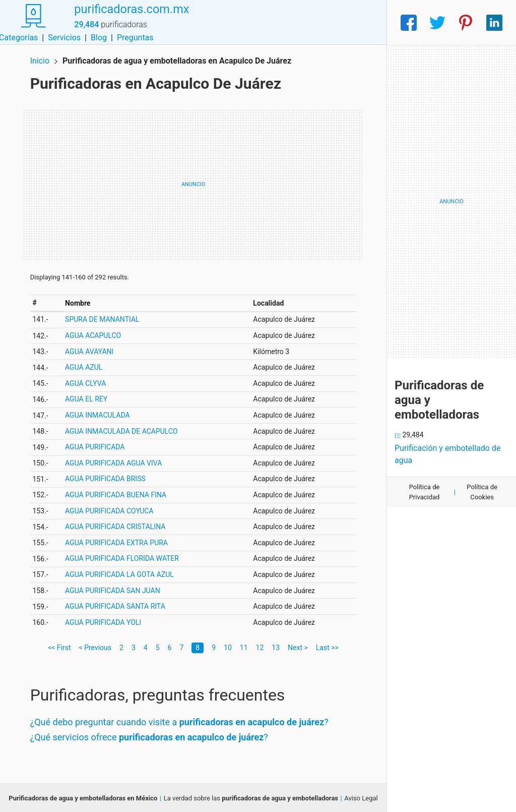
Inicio (41, 59)
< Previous (95, 646)
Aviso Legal (361, 797)
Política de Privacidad (425, 492)
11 (244, 646)
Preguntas (361, 22)
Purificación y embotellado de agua (447, 454)
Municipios (195, 22)
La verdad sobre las (251, 797)
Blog (324, 22)
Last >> (327, 646)
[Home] (32, 22)
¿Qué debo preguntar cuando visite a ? (181, 721)
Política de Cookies (482, 492)
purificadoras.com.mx (131, 17)
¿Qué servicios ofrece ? (151, 736)
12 (260, 646)
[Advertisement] (193, 183)
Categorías (244, 22)
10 (228, 646)
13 (276, 646)
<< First (59, 646)
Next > (298, 646)
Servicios (290, 22)
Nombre (79, 302)
